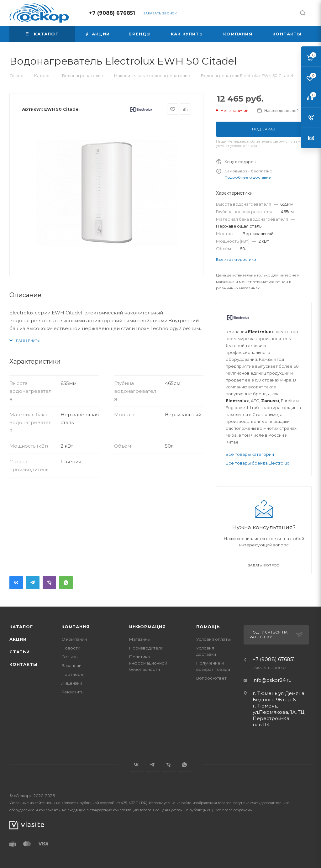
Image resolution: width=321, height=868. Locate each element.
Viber (49, 583)
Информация (147, 627)
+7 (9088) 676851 (112, 13)
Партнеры (73, 674)
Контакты (23, 664)
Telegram (33, 583)
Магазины (140, 639)
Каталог (21, 627)
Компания (75, 627)
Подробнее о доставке (248, 177)
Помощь (208, 627)
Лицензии (72, 683)
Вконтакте (16, 583)
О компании (74, 639)
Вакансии (71, 665)
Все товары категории (250, 454)
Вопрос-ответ (211, 678)
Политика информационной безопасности (148, 663)
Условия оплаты (213, 639)
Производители (146, 648)
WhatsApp (66, 583)
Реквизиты (73, 692)
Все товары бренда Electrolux (257, 463)
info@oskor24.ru (272, 680)
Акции (18, 639)
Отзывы (70, 657)
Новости (71, 648)
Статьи (20, 652)
